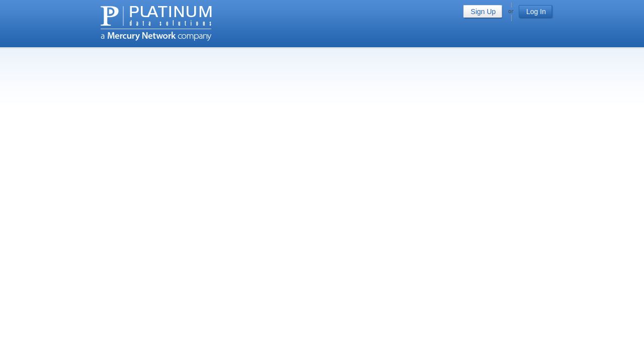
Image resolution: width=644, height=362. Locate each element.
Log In (536, 12)
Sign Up (484, 12)
